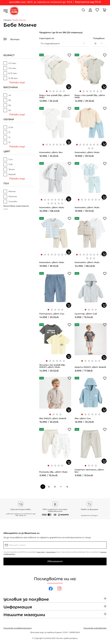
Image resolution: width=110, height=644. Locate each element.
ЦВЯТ (7, 151)
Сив (8, 164)
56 (7, 105)
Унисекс (10, 201)
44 (7, 95)
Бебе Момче (19, 20)
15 (7, 142)
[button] (47, 91)
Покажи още (17, 82)
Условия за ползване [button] (26, 599)
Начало (7, 20)
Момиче (10, 196)
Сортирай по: (47, 38)
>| (67, 487)
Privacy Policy (41, 552)
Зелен (9, 169)
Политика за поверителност (18, 628)
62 (7, 110)
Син (8, 159)
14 (7, 137)
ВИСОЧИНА (11, 87)
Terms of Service (51, 552)
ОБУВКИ (9, 119)
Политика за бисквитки (95, 628)
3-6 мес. (10, 68)
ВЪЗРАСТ (9, 55)
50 (7, 100)
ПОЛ (6, 183)
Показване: (99, 38)
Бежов (9, 174)
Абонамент (55, 561)
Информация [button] (18, 607)
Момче (10, 191)
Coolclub (47, 638)
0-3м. (9, 127)
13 (7, 132)
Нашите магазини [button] (24, 615)
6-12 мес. (10, 73)
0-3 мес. (10, 63)
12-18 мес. (11, 78)
